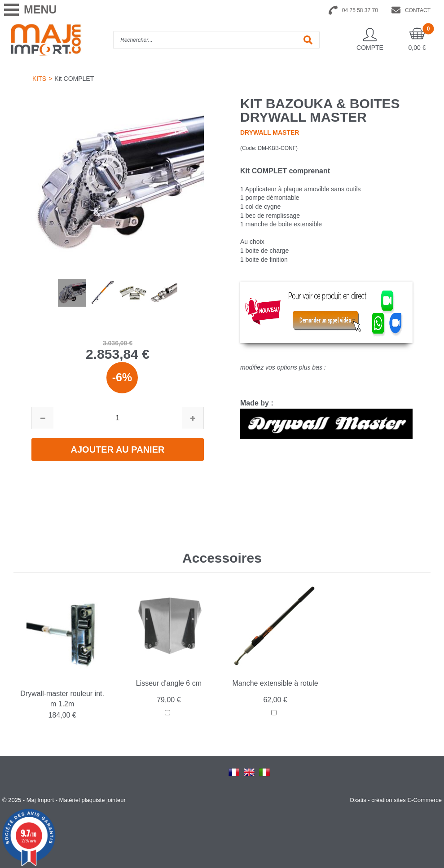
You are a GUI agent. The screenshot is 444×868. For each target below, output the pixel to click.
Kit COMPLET (74, 79)
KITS (39, 79)
